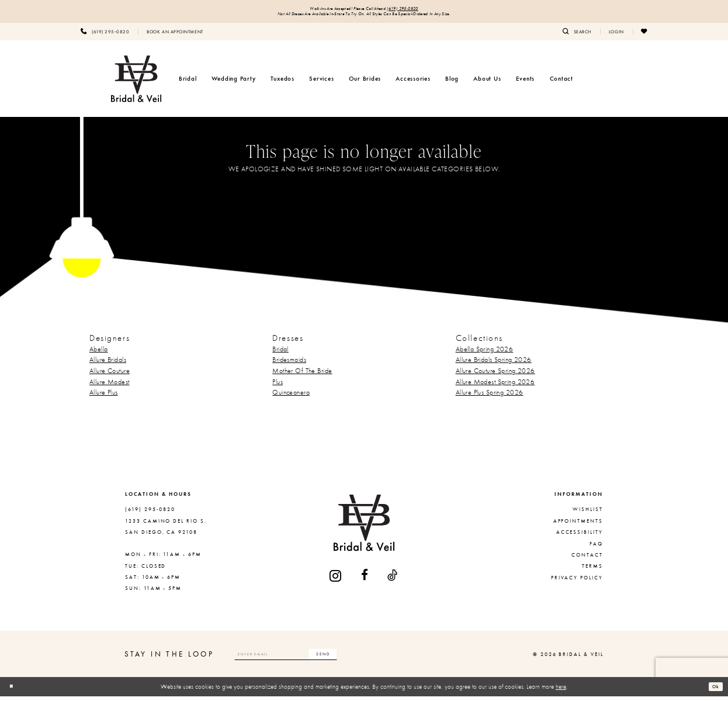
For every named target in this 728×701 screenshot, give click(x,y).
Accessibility (580, 537)
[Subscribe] (365, 659)
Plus (278, 386)
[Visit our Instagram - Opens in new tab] (336, 580)
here (561, 691)
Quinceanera (291, 397)
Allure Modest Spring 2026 (495, 386)
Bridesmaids (289, 364)
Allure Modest (110, 386)
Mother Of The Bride (302, 375)
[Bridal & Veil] (136, 83)
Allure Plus (104, 397)
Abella (99, 353)
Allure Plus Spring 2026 (490, 397)
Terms (592, 571)
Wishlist (588, 514)
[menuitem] (105, 36)
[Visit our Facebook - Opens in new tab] (365, 580)
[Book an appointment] (175, 36)
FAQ (596, 548)
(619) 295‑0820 (419, 10)
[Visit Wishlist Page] (644, 36)
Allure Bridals (108, 364)
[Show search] (577, 36)
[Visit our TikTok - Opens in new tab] (393, 580)
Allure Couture (110, 375)
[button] (616, 36)
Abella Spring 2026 (485, 353)
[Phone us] (105, 36)
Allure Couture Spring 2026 (495, 375)
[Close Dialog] (13, 691)
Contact (587, 560)
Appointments (578, 525)
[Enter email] (307, 659)
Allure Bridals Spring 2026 (494, 364)
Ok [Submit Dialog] (713, 690)
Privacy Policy (577, 582)
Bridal (280, 353)
